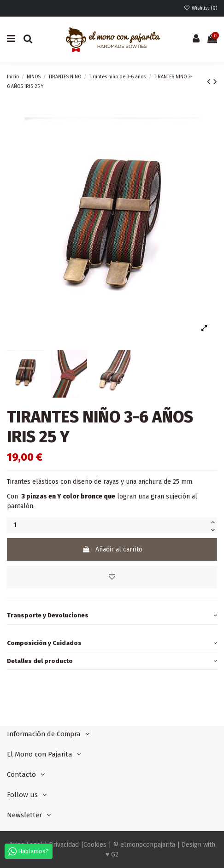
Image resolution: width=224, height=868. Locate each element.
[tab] (112, 616)
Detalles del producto (112, 661)
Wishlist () (200, 8)
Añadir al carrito (112, 549)
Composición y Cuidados (112, 643)
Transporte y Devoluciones (112, 615)
